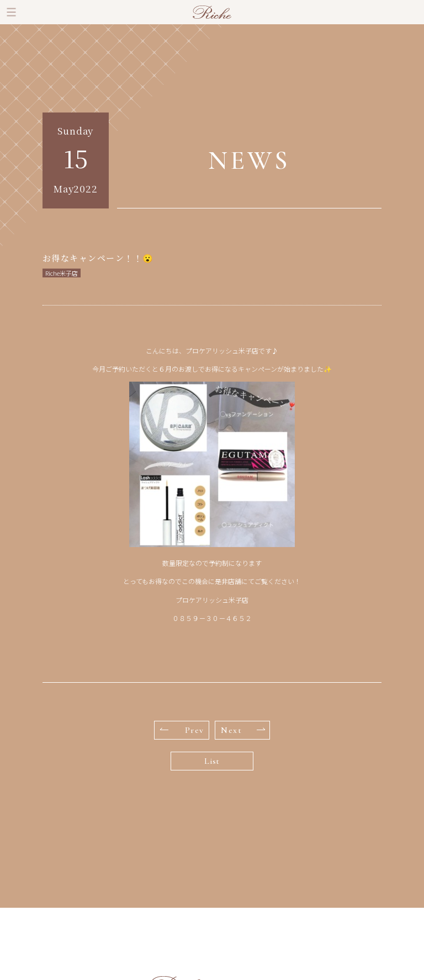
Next (243, 730)
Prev (182, 730)
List (212, 761)
